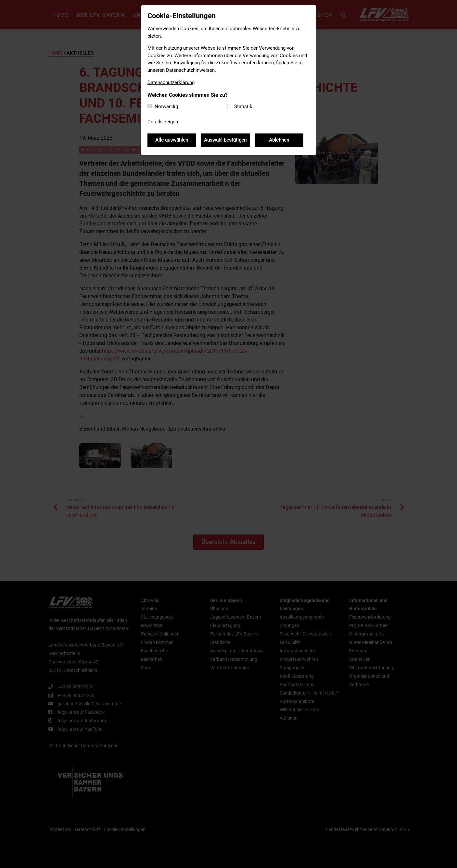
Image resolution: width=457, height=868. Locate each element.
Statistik (243, 107)
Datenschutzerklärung (171, 82)
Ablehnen (279, 140)
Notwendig (166, 107)
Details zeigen (163, 122)
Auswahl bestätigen (225, 140)
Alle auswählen (172, 140)
